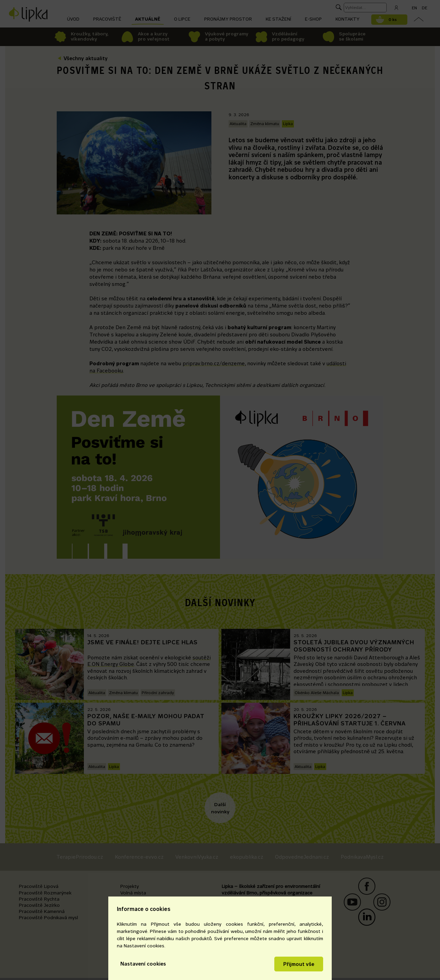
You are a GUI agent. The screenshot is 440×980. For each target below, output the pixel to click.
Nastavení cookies (143, 964)
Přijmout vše (299, 964)
